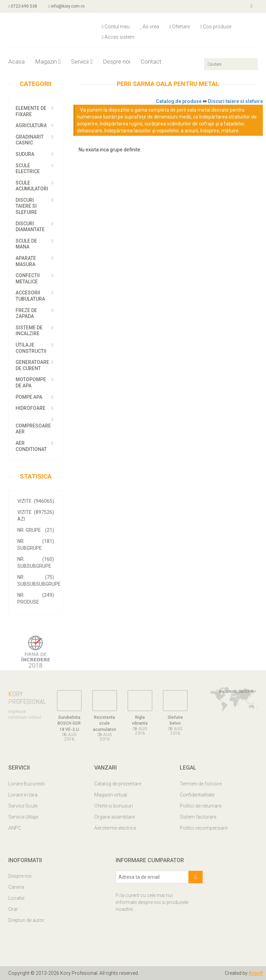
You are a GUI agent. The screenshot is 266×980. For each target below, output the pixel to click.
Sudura (25, 154)
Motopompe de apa (31, 383)
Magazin (48, 62)
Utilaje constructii (31, 348)
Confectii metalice (28, 279)
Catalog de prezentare (118, 784)
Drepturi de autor (26, 920)
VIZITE (36, 501)
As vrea (149, 27)
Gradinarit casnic (30, 140)
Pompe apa (29, 397)
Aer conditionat (31, 446)
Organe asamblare (114, 817)
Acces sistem (118, 37)
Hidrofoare (30, 408)
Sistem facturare (198, 817)
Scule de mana (26, 244)
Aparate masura (26, 261)
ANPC (15, 828)
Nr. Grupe (36, 530)
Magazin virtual (111, 795)
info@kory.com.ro (66, 6)
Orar (13, 909)
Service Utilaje (23, 817)
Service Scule (23, 806)
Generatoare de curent (32, 365)
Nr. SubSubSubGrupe (39, 580)
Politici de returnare (201, 806)
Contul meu (116, 27)
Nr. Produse (36, 598)
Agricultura (31, 125)
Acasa (16, 62)
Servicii (82, 62)
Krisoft (256, 973)
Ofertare (180, 27)
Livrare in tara (23, 795)
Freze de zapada (26, 313)
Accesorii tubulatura (30, 296)
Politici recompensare (204, 828)
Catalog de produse (179, 101)
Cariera (16, 887)
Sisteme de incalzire (29, 331)
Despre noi (117, 62)
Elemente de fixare (31, 111)
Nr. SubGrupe (36, 544)
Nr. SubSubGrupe (36, 562)
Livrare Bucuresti (26, 784)
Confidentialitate (197, 795)
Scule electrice (28, 169)
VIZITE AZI (36, 515)
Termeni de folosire (201, 784)
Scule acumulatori (32, 186)
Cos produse (216, 27)
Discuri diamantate (30, 227)
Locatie (16, 898)
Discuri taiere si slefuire (26, 206)
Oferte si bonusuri (114, 806)
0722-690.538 (23, 6)
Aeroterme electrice (115, 828)
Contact (151, 62)
